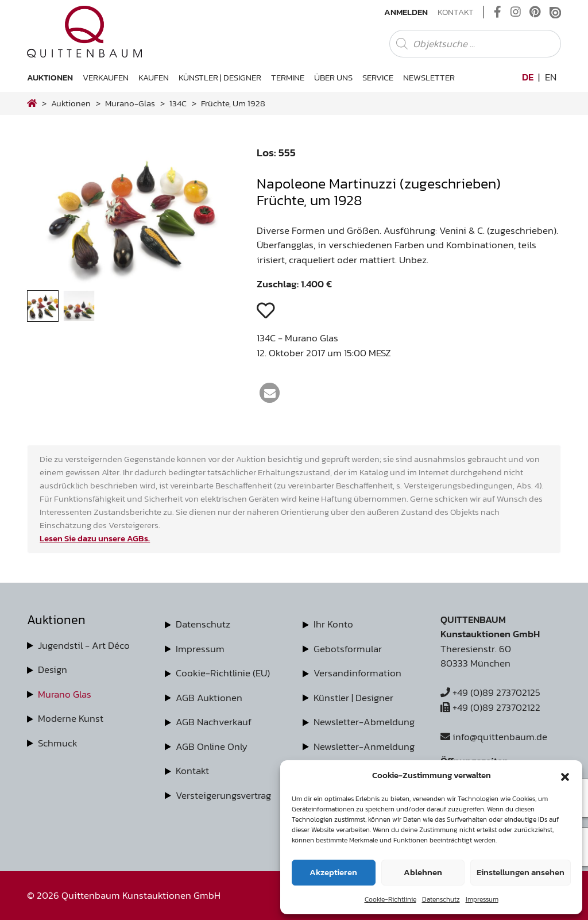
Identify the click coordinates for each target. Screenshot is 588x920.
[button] (565, 775)
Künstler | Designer (220, 77)
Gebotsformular (348, 649)
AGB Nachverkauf (214, 722)
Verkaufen (106, 77)
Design (53, 669)
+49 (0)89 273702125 (490, 692)
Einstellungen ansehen (521, 872)
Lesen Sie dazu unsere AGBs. (95, 538)
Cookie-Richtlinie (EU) (223, 673)
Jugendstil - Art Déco (84, 645)
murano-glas (130, 103)
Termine (288, 77)
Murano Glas (65, 694)
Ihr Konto (333, 624)
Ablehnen (423, 872)
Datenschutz (441, 899)
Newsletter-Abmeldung (364, 722)
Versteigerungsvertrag (223, 795)
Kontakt (456, 12)
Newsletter (429, 77)
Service (378, 77)
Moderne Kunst (71, 718)
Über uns (333, 77)
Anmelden (406, 12)
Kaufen (154, 77)
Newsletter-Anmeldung (364, 746)
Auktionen (50, 77)
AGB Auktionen (209, 698)
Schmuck (58, 743)
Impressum (482, 899)
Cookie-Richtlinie (390, 899)
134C (178, 103)
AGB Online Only (212, 746)
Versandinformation (357, 673)
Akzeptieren (333, 872)
